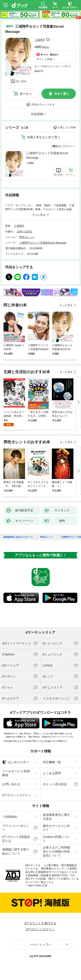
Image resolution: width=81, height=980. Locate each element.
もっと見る (66, 305)
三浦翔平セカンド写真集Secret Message (47, 155)
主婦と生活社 (24, 232)
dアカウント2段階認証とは (16, 839)
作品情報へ (38, 114)
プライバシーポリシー (16, 828)
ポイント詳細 (44, 59)
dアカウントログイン (17, 795)
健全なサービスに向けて (56, 828)
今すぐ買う (62, 94)
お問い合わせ (11, 784)
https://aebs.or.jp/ (38, 885)
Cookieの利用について (57, 839)
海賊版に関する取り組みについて (16, 851)
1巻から (56, 146)
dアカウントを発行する (41, 923)
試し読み (21, 81)
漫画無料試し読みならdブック (18, 537)
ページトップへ (41, 945)
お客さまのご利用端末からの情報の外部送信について (56, 851)
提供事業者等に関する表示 (56, 817)
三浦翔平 (40, 40)
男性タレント (27, 237)
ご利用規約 (10, 817)
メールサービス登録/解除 (16, 773)
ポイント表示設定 (55, 784)
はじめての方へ (16, 762)
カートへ (25, 94)
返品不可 (39, 71)
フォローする (48, 40)
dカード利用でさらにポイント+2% (51, 66)
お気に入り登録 (67, 127)
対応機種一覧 (52, 762)
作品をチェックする (43, 105)
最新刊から (69, 146)
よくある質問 (52, 773)
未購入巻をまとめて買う (44, 137)
